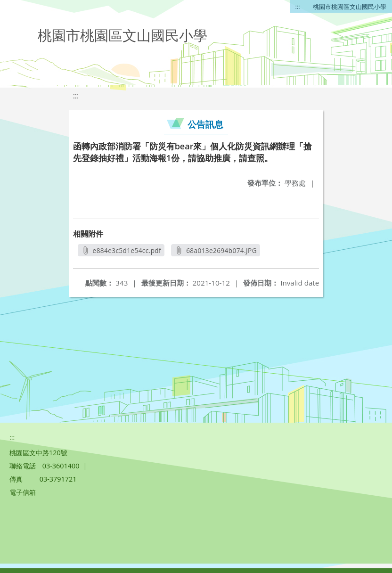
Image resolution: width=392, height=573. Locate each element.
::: (298, 7)
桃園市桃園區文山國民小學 (350, 7)
